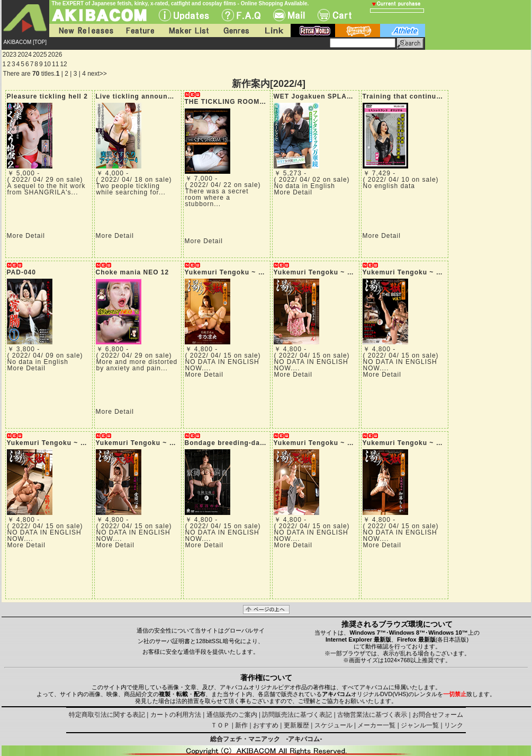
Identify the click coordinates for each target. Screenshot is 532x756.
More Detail (26, 236)
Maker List (188, 30)
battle (358, 30)
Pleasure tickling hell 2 (47, 96)
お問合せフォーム (438, 715)
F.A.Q (241, 15)
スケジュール (333, 725)
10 (47, 64)
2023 (10, 55)
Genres (236, 30)
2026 (55, 55)
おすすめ (266, 725)
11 (55, 64)
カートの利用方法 (176, 715)
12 (63, 64)
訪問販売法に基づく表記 (297, 715)
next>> (97, 74)
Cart (335, 15)
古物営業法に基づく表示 (372, 715)
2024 (25, 55)
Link (273, 30)
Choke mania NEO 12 (133, 272)
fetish (313, 30)
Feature (140, 30)
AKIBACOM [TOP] (25, 42)
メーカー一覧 (376, 725)
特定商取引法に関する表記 (107, 715)
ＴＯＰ (220, 725)
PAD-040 (21, 272)
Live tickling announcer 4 (141, 96)
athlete (403, 30)
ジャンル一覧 (420, 725)
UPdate (184, 15)
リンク (454, 725)
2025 (40, 55)
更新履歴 (296, 725)
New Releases (84, 30)
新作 (241, 725)
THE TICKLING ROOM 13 (227, 102)
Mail (289, 15)
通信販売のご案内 (232, 715)
